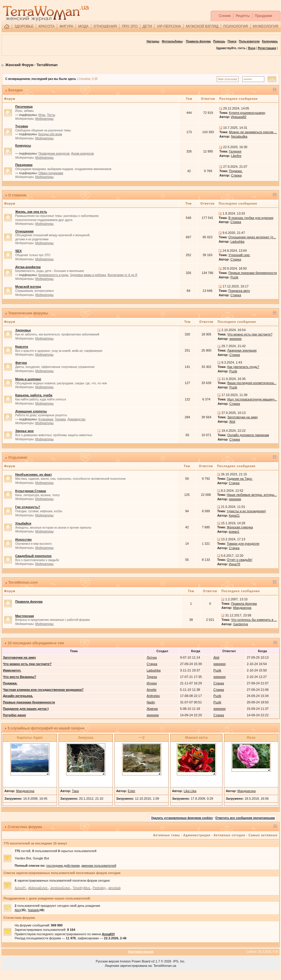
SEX (18, 251)
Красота (22, 347)
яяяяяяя (235, 339)
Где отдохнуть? (28, 507)
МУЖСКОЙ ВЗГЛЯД (202, 26)
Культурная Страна (31, 491)
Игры (42, 115)
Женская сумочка (240, 527)
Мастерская (25, 616)
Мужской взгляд (28, 287)
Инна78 (234, 564)
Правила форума (198, 41)
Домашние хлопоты (31, 411)
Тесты (51, 115)
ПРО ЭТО (130, 26)
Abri (18, 910)
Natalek (33, 910)
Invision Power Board (135, 961)
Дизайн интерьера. (18, 696)
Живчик (152, 709)
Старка (236, 175)
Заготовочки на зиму (242, 417)
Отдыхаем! (18, 458)
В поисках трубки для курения (251, 218)
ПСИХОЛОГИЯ (236, 26)
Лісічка (152, 657)
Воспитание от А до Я (122, 275)
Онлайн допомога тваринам (248, 435)
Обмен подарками (51, 173)
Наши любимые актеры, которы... (252, 495)
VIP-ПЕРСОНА (169, 26)
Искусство (23, 539)
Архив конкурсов (82, 154)
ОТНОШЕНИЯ (105, 26)
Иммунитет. (12, 670)
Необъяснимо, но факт (34, 474)
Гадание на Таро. (240, 479)
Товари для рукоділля (243, 544)
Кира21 (234, 515)
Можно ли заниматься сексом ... (253, 132)
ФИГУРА (66, 26)
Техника (60, 419)
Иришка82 (239, 117)
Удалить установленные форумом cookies (182, 818)
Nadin (151, 702)
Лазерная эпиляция (242, 350)
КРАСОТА (47, 26)
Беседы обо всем (50, 134)
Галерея (235, 151)
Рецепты (243, 16)
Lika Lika (190, 791)
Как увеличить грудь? (243, 367)
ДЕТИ (147, 26)
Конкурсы (23, 145)
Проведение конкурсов (54, 154)
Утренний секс (239, 255)
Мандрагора (242, 608)
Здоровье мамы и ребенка (88, 275)
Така (76, 791)
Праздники (263, 16)
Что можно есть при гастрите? (250, 334)
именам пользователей (99, 866)
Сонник (225, 16)
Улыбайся (23, 523)
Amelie (152, 690)
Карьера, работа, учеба (34, 395)
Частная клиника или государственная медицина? (43, 690)
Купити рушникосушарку (247, 113)
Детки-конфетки (28, 267)
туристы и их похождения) (246, 511)
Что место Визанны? (20, 677)
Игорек (152, 683)
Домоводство (76, 419)
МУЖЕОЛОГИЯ (266, 26)
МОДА (83, 26)
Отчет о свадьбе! (240, 560)
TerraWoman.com (23, 582)
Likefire (236, 156)
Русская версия (107, 961)
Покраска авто (239, 291)
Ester (132, 791)
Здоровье (23, 330)
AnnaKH (108, 934)
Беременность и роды (53, 275)
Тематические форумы (28, 313)
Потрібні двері (14, 715)
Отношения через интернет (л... (252, 237)
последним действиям (63, 866)
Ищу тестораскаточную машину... (252, 399)
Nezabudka (239, 136)
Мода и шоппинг (28, 379)
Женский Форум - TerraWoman (31, 65)
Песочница (24, 107)
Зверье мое (24, 431)
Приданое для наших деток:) (26, 709)
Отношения (24, 231)
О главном (17, 195)
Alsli (232, 422)
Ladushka (237, 241)
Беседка (15, 90)
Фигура (21, 363)
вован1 (234, 532)
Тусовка (22, 126)
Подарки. (236, 171)
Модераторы (44, 119)
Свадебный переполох (33, 556)
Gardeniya (240, 624)
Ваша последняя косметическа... (252, 383)
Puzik (234, 277)
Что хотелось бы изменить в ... (254, 620)
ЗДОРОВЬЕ (24, 26)
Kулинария (46, 419)
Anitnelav (153, 696)
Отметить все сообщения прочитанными (245, 818)
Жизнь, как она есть (31, 212)
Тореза (152, 677)
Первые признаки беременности (253, 273)
